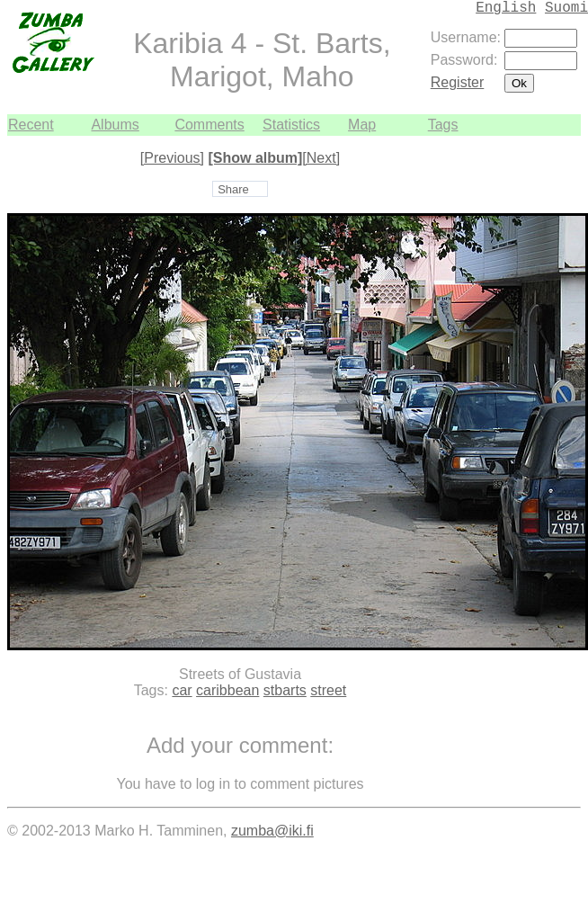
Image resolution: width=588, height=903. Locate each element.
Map (362, 125)
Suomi (566, 8)
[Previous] (172, 158)
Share (233, 189)
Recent (31, 125)
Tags (443, 125)
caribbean (227, 690)
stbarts (285, 690)
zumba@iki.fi (272, 831)
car (182, 690)
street (328, 690)
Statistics (291, 125)
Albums (115, 125)
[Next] (321, 158)
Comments (209, 125)
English (506, 8)
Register (458, 82)
